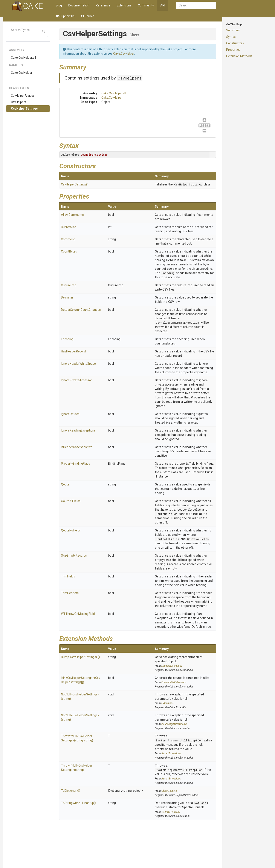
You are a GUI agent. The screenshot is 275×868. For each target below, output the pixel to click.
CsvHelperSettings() (75, 184)
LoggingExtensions (172, 666)
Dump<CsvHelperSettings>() (80, 657)
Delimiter (67, 297)
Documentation (79, 5)
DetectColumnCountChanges (81, 310)
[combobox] (196, 5)
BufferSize (69, 227)
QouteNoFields (167, 514)
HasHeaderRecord (73, 351)
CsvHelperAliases (23, 96)
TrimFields (68, 576)
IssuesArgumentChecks (174, 724)
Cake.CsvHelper (22, 73)
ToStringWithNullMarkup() (79, 803)
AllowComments (72, 215)
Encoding (168, 273)
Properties (233, 50)
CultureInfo (69, 285)
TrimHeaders (70, 593)
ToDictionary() (71, 791)
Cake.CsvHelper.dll (23, 58)
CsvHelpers (19, 102)
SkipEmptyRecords (74, 556)
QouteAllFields (71, 501)
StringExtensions (171, 812)
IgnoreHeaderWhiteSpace (78, 364)
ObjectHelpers (169, 791)
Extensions (124, 5)
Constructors (235, 43)
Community (146, 5)
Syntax (231, 37)
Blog (59, 5)
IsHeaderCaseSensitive (77, 447)
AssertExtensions (171, 753)
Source (88, 16)
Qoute (65, 484)
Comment (68, 239)
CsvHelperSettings (24, 109)
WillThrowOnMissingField (78, 614)
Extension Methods (239, 56)
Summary (233, 30)
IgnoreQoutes (70, 414)
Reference (103, 5)
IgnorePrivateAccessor (76, 380)
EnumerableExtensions (174, 682)
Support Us (65, 16)
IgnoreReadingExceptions (78, 430)
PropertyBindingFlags (76, 464)
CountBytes (69, 251)
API (163, 5)
